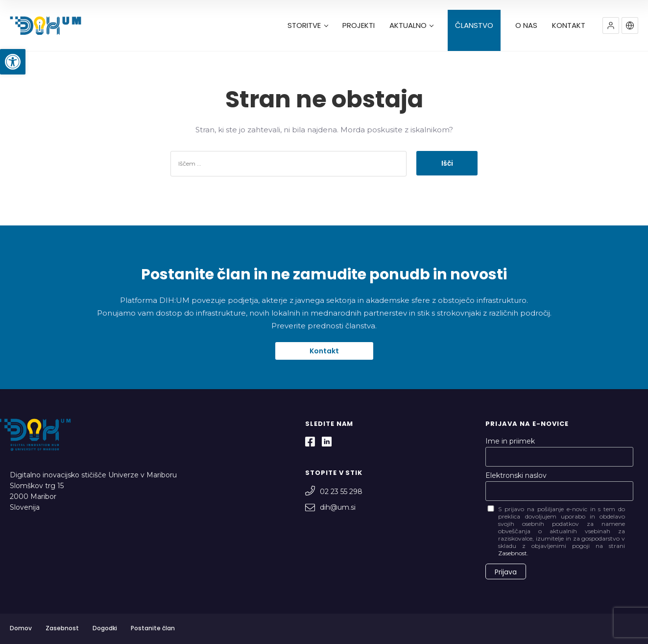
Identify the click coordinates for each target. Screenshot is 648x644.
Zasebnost (62, 628)
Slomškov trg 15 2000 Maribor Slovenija (37, 496)
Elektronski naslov (516, 475)
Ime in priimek (510, 441)
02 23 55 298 (334, 492)
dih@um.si (330, 507)
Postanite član (153, 628)
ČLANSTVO (474, 25)
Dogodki (105, 628)
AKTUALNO (411, 25)
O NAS (526, 25)
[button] (13, 62)
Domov (21, 628)
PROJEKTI (359, 25)
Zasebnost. (513, 553)
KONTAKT (569, 25)
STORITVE (308, 25)
